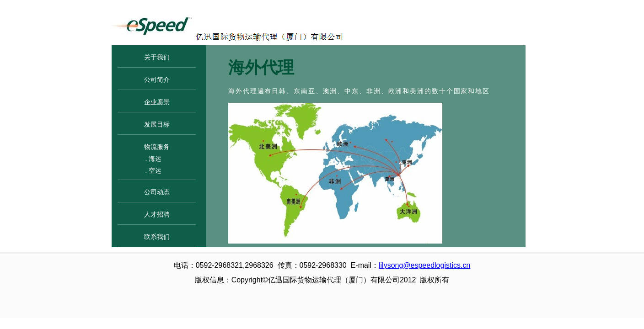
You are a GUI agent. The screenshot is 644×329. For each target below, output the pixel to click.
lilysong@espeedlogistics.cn (424, 265)
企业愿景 (157, 102)
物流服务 (157, 147)
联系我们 (157, 237)
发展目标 (157, 124)
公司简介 (157, 80)
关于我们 (157, 57)
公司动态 (157, 192)
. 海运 (154, 159)
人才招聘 (157, 214)
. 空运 (154, 170)
